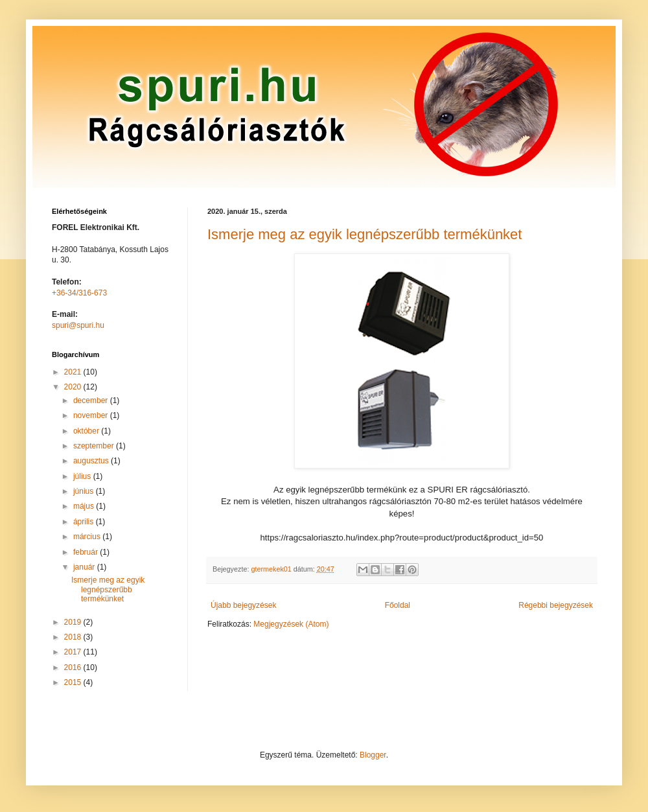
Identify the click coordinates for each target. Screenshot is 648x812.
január (85, 567)
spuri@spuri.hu (78, 325)
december (92, 400)
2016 (74, 667)
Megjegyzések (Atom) (291, 624)
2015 (74, 682)
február (87, 552)
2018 (74, 637)
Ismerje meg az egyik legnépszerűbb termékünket (364, 234)
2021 (74, 372)
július (83, 476)
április (85, 522)
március (88, 537)
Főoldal (398, 605)
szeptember (95, 446)
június (85, 491)
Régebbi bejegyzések (556, 605)
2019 (74, 622)
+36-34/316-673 (79, 293)
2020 (74, 387)
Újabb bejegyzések (243, 605)
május (85, 506)
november (92, 415)
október (87, 431)
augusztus (92, 461)
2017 (74, 652)
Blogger (373, 755)
